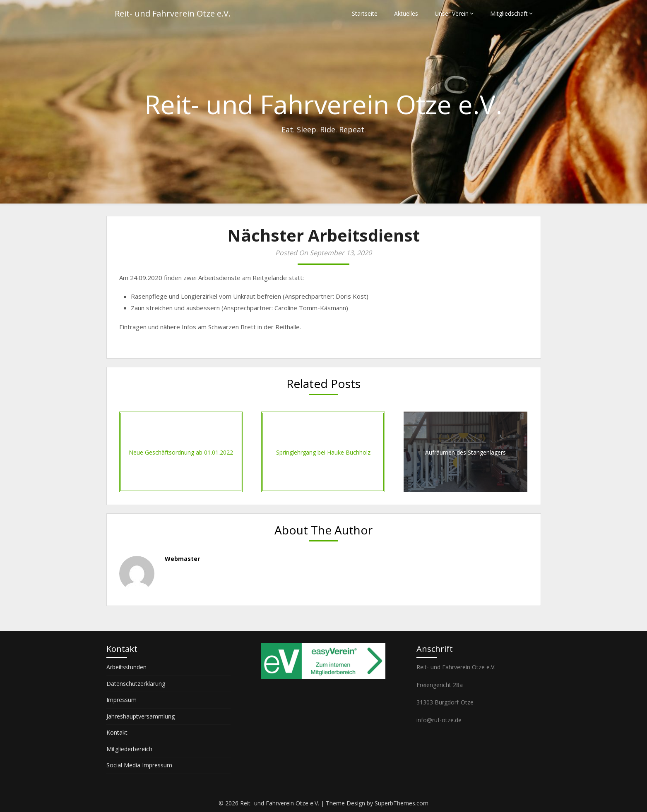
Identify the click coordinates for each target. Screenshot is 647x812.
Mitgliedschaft (509, 13)
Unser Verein (452, 13)
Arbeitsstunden (126, 667)
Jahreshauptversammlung (141, 716)
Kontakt (117, 732)
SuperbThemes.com (402, 803)
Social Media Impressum (139, 765)
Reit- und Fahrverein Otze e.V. (173, 13)
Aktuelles (406, 13)
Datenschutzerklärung (136, 684)
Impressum (121, 700)
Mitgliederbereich (129, 749)
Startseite (365, 13)
